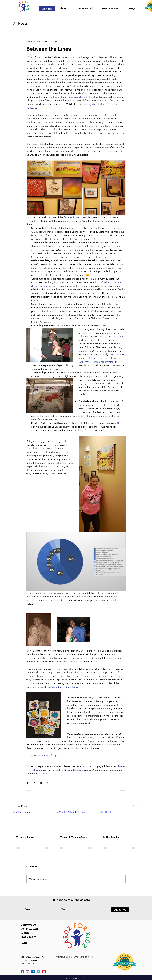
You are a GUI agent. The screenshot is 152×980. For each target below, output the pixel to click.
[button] (66, 9)
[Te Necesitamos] (33, 822)
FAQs (24, 943)
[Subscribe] (120, 910)
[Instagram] (28, 972)
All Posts (20, 23)
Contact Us (28, 925)
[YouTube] (44, 972)
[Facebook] (22, 972)
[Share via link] (47, 783)
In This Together (112, 837)
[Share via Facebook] (28, 783)
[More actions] (124, 41)
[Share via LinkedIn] (41, 783)
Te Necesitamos (25, 837)
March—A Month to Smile (74, 837)
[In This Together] (119, 822)
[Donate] (47, 9)
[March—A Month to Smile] (76, 822)
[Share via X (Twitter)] (34, 783)
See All (136, 806)
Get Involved (29, 929)
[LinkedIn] (33, 972)
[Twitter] (39, 972)
